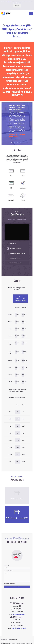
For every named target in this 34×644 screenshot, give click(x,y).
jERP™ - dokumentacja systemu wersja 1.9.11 (17, 518)
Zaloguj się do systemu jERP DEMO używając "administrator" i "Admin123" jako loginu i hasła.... (17, 31)
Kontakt (3, 642)
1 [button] (12, 142)
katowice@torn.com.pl (19, 628)
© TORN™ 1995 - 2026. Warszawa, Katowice (9, 640)
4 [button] (21, 142)
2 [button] (15, 142)
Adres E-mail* (7, 566)
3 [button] (18, 142)
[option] (17, 124)
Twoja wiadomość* (8, 571)
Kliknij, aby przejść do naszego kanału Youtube (17, 220)
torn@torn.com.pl (19, 614)
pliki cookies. (9, 2)
